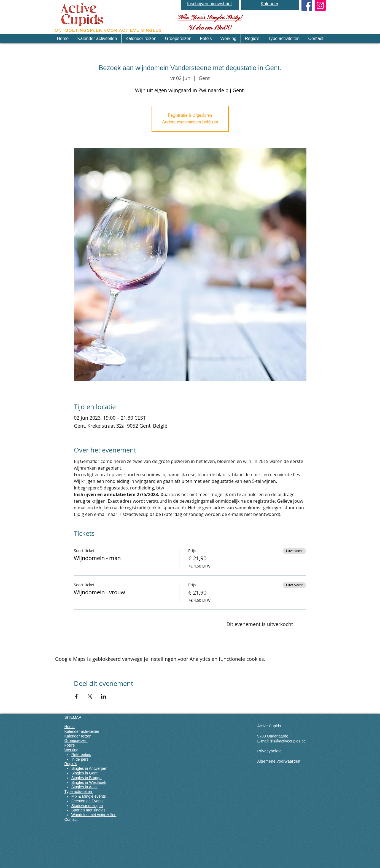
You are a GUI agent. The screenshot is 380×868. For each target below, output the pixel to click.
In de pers (80, 759)
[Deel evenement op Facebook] (76, 696)
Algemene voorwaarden (279, 761)
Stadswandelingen (87, 806)
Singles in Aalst (84, 787)
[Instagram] (320, 5)
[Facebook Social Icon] (307, 5)
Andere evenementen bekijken (190, 122)
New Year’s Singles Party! (209, 18)
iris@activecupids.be (288, 741)
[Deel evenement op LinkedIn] (103, 696)
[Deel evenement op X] (90, 696)
